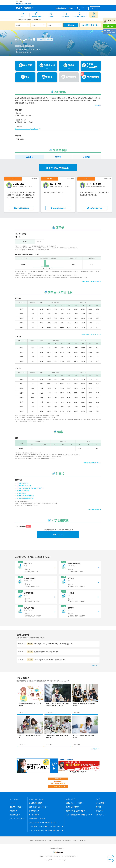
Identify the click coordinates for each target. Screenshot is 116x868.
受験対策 (58, 157)
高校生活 (29, 157)
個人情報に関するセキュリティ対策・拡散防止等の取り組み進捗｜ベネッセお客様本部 (58, 840)
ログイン (95, 8)
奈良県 (18, 25)
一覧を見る (94, 665)
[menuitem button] (94, 15)
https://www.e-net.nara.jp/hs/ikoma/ (27, 129)
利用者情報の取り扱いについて (58, 848)
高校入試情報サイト (26, 8)
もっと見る (94, 749)
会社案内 (42, 856)
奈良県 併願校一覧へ (94, 509)
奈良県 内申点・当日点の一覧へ (91, 334)
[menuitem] (22, 15)
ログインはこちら (58, 535)
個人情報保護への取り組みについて (54, 856)
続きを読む (98, 105)
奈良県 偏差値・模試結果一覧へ (91, 281)
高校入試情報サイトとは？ (65, 8)
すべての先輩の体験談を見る (59, 168)
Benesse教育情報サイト (70, 856)
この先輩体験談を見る (23, 208)
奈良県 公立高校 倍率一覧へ (92, 463)
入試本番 (86, 157)
